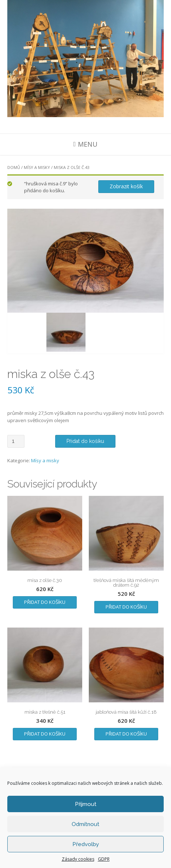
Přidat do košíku (85, 441)
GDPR (104, 859)
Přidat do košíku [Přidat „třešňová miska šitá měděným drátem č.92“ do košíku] (126, 607)
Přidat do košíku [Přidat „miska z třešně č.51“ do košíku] (45, 734)
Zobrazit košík (126, 186)
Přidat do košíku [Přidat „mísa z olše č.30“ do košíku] (45, 602)
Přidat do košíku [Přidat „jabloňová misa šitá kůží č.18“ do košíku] (126, 734)
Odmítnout (85, 824)
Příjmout (86, 804)
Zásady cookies (78, 859)
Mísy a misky (37, 167)
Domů (14, 167)
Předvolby (86, 844)
